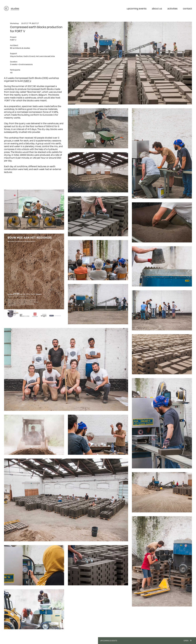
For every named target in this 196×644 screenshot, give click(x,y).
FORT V (27, 81)
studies (15, 8)
